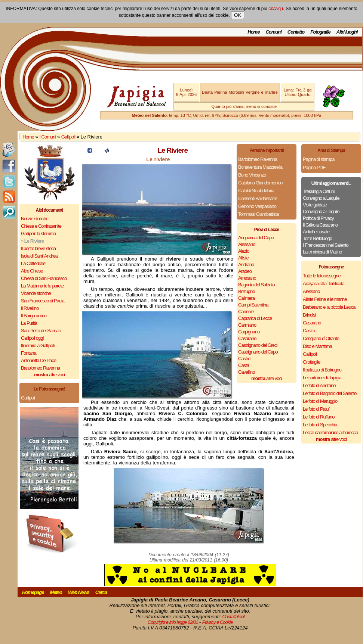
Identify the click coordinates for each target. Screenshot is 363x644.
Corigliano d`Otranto (321, 338)
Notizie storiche (35, 219)
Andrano (246, 265)
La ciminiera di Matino (322, 252)
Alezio (244, 251)
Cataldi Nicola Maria (256, 191)
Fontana (29, 353)
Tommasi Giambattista (259, 214)
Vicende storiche (36, 293)
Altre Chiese (32, 271)
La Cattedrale (33, 263)
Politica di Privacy (318, 218)
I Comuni (47, 137)
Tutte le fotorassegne (322, 276)
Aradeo (245, 271)
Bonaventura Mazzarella (260, 167)
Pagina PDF (314, 167)
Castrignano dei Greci (258, 345)
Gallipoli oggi (32, 338)
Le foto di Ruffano (319, 417)
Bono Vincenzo (252, 175)
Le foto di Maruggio (320, 401)
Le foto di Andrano (319, 385)
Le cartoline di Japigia (322, 378)
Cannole (246, 312)
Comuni (273, 32)
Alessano (247, 244)
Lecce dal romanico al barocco (330, 433)
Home (253, 32)
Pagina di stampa (319, 159)
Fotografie (320, 32)
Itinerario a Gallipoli (38, 346)
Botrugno (247, 291)
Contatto (296, 32)
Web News (79, 592)
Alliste (243, 258)
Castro (244, 359)
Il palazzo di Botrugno (322, 370)
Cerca (101, 592)
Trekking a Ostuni (319, 191)
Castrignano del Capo (258, 352)
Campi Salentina (253, 305)
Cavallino (246, 372)
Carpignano (249, 332)
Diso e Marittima (317, 346)
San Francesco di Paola (43, 301)
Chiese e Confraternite (41, 226)
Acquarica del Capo (256, 238)
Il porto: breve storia (38, 248)
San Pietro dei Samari (41, 331)
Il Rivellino (30, 308)
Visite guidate (315, 205)
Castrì (244, 365)
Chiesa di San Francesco (44, 278)
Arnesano (247, 278)
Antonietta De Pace (39, 360)
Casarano (247, 338)
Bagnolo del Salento (256, 285)
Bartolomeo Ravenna (40, 368)
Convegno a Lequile (321, 198)
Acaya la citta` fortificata (324, 284)
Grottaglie (311, 362)
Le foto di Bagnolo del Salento (330, 393)
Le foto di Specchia (320, 425)
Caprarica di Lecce (255, 318)
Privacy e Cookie (218, 622)
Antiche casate (316, 232)
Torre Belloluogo (317, 238)
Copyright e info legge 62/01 (173, 622)
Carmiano (247, 325)
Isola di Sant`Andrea (39, 256)
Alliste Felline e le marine (325, 299)
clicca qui (276, 9)
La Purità (29, 323)
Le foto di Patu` (316, 409)
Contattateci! (233, 617)
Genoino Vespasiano (257, 206)
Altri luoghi (347, 32)
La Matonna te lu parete (42, 286)
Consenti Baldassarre (258, 198)
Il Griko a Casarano (320, 225)
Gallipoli (68, 137)
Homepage (33, 592)
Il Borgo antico (34, 316)
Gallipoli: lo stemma (38, 234)
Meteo (56, 592)
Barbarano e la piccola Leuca (329, 307)
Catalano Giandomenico (260, 183)
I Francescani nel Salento (326, 245)
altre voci (49, 375)
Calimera (246, 298)
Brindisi (309, 315)
